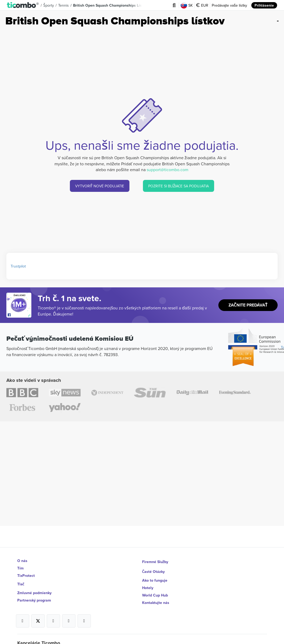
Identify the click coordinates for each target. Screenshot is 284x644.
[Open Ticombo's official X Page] (38, 616)
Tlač (21, 583)
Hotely (148, 583)
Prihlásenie (264, 5)
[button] (23, 5)
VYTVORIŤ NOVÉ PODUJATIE (100, 186)
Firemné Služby (155, 561)
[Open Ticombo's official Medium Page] (69, 616)
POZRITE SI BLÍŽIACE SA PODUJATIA (179, 186)
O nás (22, 561)
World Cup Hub (155, 590)
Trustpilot (18, 266)
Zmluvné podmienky (34, 590)
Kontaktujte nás (156, 598)
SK (187, 5)
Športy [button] (49, 5)
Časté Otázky (154, 568)
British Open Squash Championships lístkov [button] (111, 5)
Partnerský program (34, 598)
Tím (20, 568)
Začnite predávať (248, 305)
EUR (202, 5)
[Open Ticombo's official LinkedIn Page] (84, 616)
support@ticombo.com (168, 170)
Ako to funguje (155, 576)
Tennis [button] (64, 5)
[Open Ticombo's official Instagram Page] (53, 616)
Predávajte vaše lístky (229, 5)
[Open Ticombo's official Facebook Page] (20, 315)
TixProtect (26, 576)
